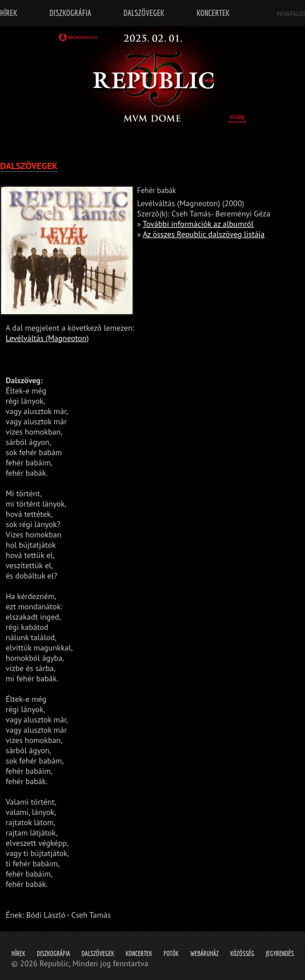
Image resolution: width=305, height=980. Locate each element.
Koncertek (139, 953)
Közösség (242, 953)
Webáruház (204, 953)
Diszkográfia (53, 953)
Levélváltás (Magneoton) (47, 338)
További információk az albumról (198, 224)
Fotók (171, 953)
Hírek (18, 953)
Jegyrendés (280, 953)
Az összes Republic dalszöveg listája (204, 234)
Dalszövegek (98, 953)
